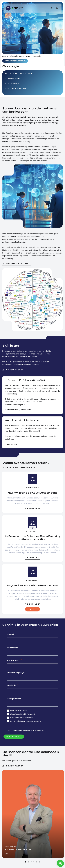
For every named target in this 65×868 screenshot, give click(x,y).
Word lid (12, 444)
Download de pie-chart (18, 264)
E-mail (10, 634)
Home (5, 56)
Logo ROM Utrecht (17, 8)
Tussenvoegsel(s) (16, 673)
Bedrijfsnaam (14, 699)
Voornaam (12, 648)
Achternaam (14, 660)
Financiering (14, 78)
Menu (8, 8)
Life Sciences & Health (21, 56)
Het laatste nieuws (17, 89)
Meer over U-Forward (19, 410)
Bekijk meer (34, 508)
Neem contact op (14, 370)
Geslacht (12, 685)
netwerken (13, 83)
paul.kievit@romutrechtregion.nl (6, 854)
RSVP (31, 609)
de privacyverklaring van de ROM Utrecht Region (27, 731)
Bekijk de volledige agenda (20, 467)
